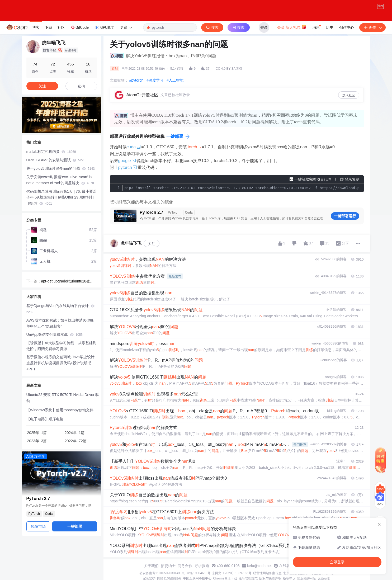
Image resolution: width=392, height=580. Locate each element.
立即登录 (337, 562)
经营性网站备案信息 (267, 573)
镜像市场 (38, 526)
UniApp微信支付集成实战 (55, 334)
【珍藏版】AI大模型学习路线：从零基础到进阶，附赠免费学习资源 (61, 346)
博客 (36, 27)
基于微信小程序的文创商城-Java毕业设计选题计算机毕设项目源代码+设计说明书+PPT (60, 363)
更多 (126, 27)
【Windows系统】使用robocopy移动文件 (60, 410)
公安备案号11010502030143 (160, 573)
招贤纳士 (168, 566)
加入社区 (349, 95)
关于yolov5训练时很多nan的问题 (61, 168)
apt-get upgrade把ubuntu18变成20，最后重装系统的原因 (69, 282)
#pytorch (136, 80)
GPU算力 (104, 27)
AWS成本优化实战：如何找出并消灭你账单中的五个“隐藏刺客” (60, 323)
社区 (61, 27)
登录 (264, 27)
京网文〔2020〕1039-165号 (232, 573)
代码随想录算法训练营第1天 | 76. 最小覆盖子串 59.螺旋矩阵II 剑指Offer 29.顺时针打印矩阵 (62, 197)
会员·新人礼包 (292, 27)
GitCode (79, 27)
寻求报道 (202, 566)
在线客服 (286, 566)
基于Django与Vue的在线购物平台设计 (61, 309)
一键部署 (175, 136)
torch (192, 147)
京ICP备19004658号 (196, 573)
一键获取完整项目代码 (313, 179)
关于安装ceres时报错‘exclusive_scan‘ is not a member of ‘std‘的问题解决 (60, 180)
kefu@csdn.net (259, 566)
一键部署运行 (345, 216)
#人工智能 (175, 80)
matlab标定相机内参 (51, 152)
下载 (49, 27)
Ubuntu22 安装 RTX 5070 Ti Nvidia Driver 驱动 (63, 398)
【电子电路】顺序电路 (45, 419)
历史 (330, 27)
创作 (372, 27)
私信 (81, 86)
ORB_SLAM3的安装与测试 (56, 160)
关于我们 (151, 566)
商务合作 (185, 566)
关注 (152, 244)
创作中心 (347, 27)
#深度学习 (155, 80)
